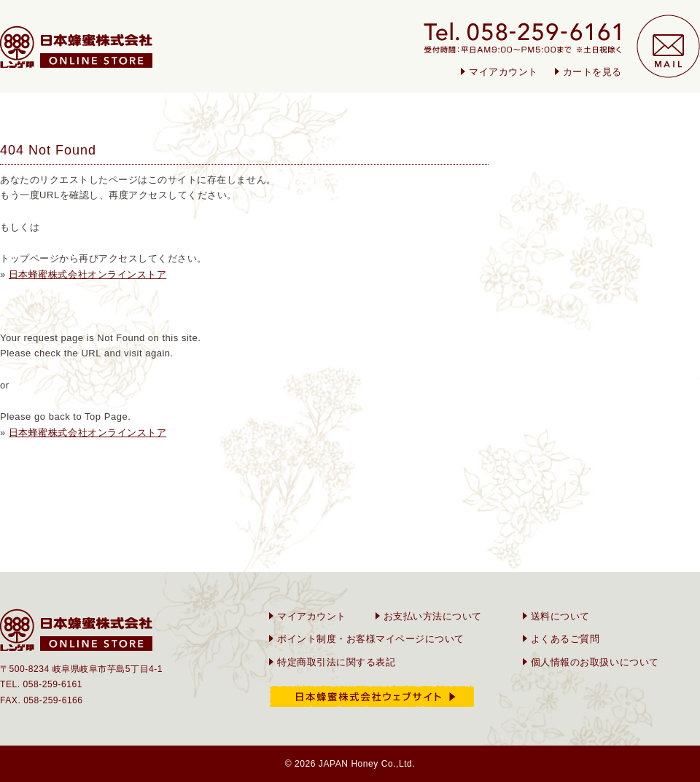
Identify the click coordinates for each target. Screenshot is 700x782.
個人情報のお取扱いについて (595, 662)
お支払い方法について (433, 616)
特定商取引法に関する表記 (336, 662)
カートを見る (592, 72)
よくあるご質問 (565, 639)
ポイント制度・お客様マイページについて (371, 639)
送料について (560, 616)
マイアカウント (503, 72)
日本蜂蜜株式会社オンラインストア (87, 274)
